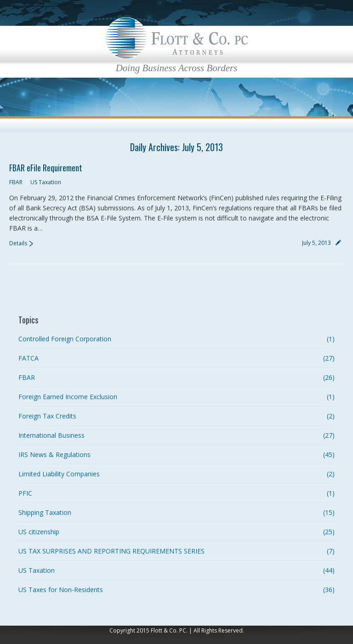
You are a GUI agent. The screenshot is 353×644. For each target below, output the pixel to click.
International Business (51, 435)
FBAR (16, 182)
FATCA (28, 358)
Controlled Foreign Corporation (65, 339)
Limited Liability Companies (59, 474)
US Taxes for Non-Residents (61, 590)
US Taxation (46, 182)
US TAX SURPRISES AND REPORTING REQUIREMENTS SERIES (111, 551)
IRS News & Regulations (54, 455)
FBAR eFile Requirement (46, 168)
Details (18, 243)
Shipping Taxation (45, 512)
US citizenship (39, 532)
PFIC (25, 493)
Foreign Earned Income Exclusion (68, 397)
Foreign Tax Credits (47, 416)
